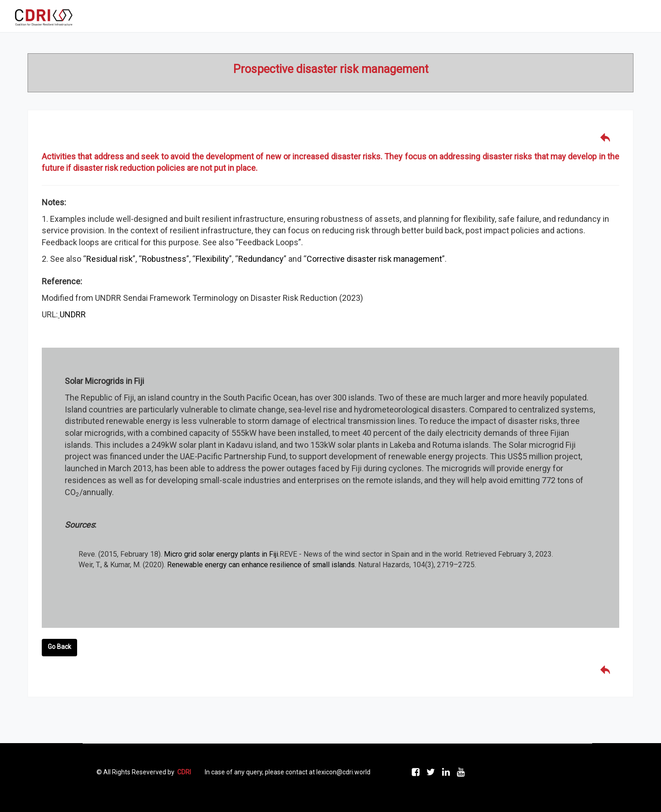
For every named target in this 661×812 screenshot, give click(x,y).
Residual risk (109, 259)
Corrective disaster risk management (374, 259)
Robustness (164, 259)
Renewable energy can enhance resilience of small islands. (262, 565)
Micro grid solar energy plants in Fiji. (222, 554)
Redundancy (261, 259)
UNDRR (73, 314)
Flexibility (212, 259)
